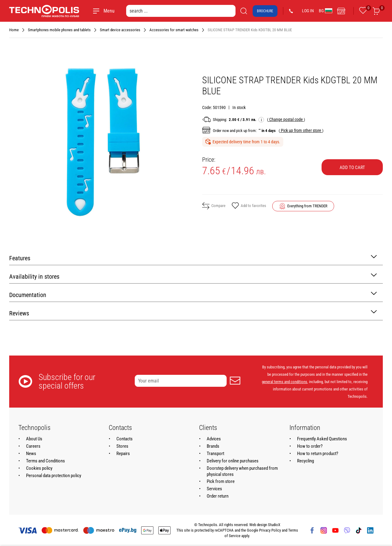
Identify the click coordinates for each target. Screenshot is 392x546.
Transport (215, 454)
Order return (218, 496)
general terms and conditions (285, 382)
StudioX (274, 525)
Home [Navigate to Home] (14, 30)
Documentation (193, 294)
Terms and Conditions (45, 461)
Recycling (305, 461)
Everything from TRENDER (307, 206)
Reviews (193, 313)
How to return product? (318, 454)
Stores (122, 446)
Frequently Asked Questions (322, 439)
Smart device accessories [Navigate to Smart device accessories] (120, 30)
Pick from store (221, 481)
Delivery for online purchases (233, 461)
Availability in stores (193, 276)
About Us (34, 439)
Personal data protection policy (54, 476)
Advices (214, 439)
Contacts (124, 439)
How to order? (310, 446)
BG (326, 11)
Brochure (265, 11)
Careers (33, 446)
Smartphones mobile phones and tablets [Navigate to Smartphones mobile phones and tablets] (59, 30)
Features (193, 258)
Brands (213, 446)
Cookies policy (39, 468)
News (31, 454)
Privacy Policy (270, 530)
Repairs (123, 454)
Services (214, 489)
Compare (214, 206)
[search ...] (181, 11)
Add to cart (352, 168)
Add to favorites (249, 206)
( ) (286, 119)
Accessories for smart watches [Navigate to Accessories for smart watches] (174, 30)
